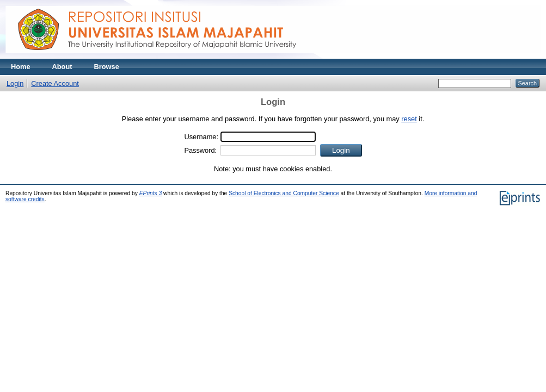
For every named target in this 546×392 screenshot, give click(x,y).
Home (21, 67)
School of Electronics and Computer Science (284, 193)
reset (409, 119)
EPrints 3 (151, 193)
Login (15, 83)
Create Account (55, 83)
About (62, 67)
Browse (107, 67)
